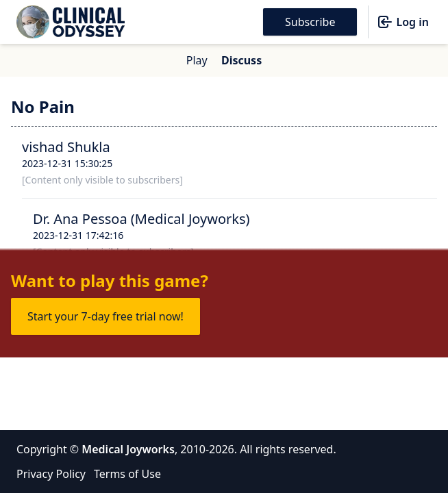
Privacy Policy (51, 474)
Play (197, 60)
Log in (403, 22)
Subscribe (310, 22)
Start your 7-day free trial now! (105, 316)
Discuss (241, 60)
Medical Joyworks (128, 449)
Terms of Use (127, 474)
